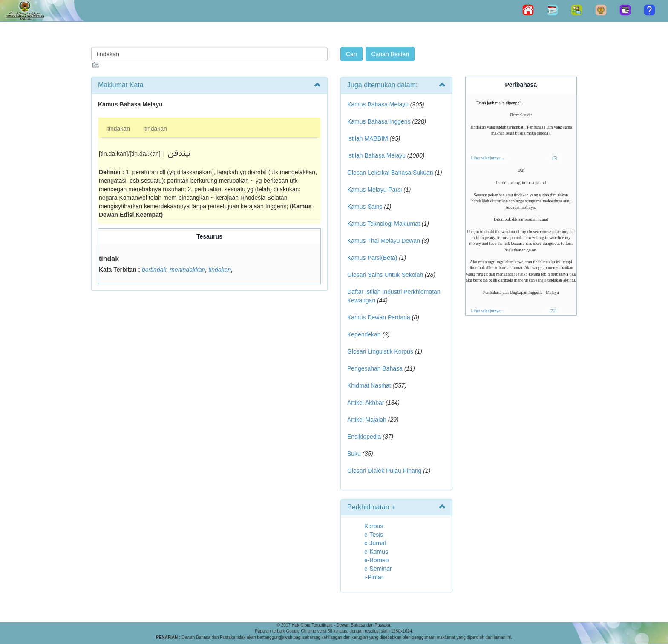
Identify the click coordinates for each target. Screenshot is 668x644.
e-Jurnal (375, 543)
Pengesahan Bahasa (375, 368)
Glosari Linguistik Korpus (380, 351)
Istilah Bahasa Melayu (376, 155)
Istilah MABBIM (368, 138)
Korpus (374, 526)
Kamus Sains (365, 207)
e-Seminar (378, 569)
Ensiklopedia (364, 437)
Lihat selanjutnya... (488, 158)
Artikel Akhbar (366, 402)
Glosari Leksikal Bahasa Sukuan (390, 172)
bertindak (154, 270)
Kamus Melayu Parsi (374, 190)
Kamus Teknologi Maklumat (384, 224)
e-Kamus (376, 552)
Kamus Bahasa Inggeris (379, 121)
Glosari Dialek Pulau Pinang (384, 471)
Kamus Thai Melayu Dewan (384, 241)
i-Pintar (374, 577)
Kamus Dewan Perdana (379, 317)
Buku (354, 454)
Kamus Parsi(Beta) (372, 258)
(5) (555, 158)
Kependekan (364, 334)
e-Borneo (377, 560)
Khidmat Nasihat (369, 385)
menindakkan (187, 270)
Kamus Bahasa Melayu (379, 104)
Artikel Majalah (367, 420)
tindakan (119, 129)
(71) (553, 311)
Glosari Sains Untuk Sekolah (385, 275)
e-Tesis (374, 535)
